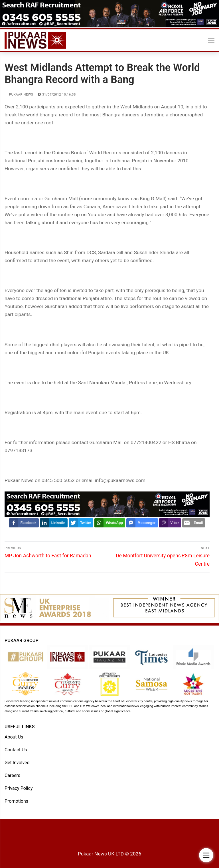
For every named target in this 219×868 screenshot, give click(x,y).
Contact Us (16, 750)
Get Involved (17, 763)
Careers (12, 775)
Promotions (16, 801)
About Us (14, 737)
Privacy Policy (19, 788)
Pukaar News (19, 94)
